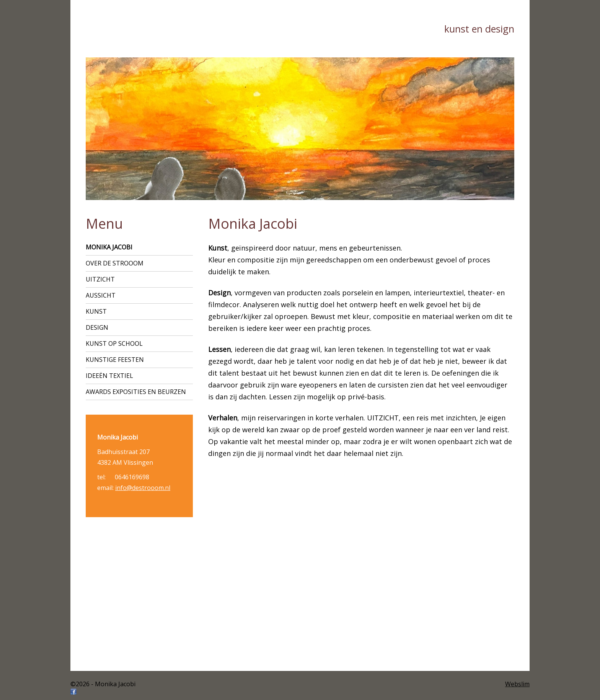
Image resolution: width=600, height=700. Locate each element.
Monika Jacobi (109, 247)
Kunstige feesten (115, 360)
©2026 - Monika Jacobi (103, 684)
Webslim (517, 684)
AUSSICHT (101, 295)
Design (97, 327)
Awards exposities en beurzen (136, 392)
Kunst (96, 311)
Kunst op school (114, 343)
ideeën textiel (109, 376)
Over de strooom (115, 263)
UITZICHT (100, 279)
